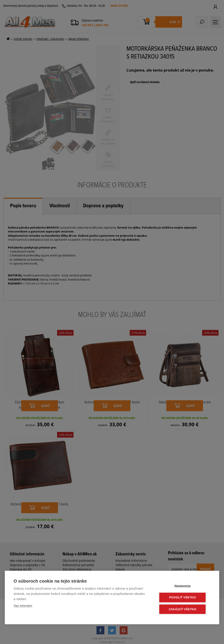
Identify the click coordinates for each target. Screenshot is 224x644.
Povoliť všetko (184, 598)
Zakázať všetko (184, 609)
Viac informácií (23, 606)
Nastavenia (184, 586)
